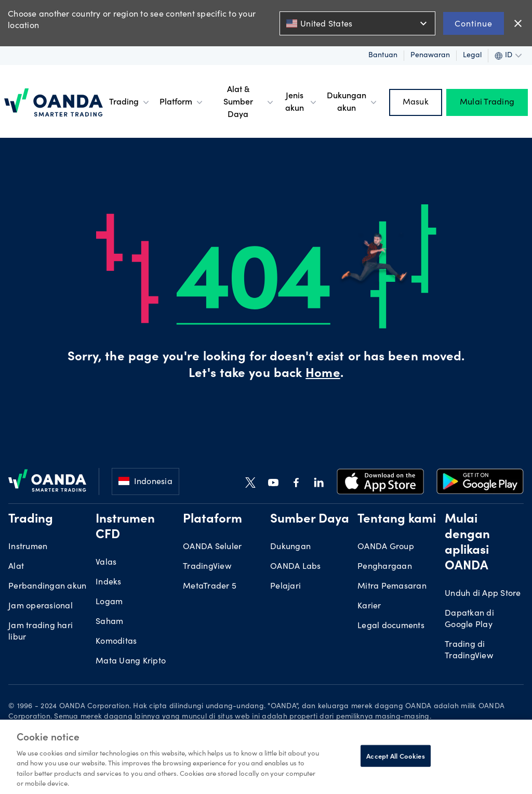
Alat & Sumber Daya (250, 102)
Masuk (416, 102)
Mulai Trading (487, 102)
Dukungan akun (353, 102)
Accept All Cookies (395, 756)
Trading (130, 102)
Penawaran (430, 56)
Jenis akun (302, 102)
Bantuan (383, 56)
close (518, 23)
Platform (182, 102)
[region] (266, 757)
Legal (472, 56)
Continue (474, 23)
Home (323, 374)
